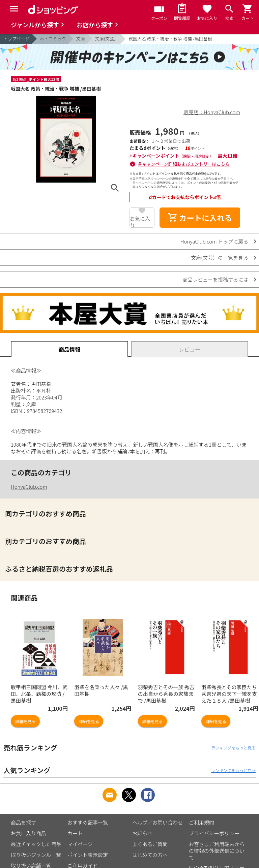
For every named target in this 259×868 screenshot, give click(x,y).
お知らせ (142, 833)
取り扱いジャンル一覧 (36, 855)
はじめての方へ (150, 855)
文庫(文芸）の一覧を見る (220, 258)
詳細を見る (25, 721)
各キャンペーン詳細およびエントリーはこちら (184, 164)
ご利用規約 (202, 822)
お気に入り (140, 221)
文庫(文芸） (107, 39)
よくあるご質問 (150, 844)
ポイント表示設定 (88, 855)
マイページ (80, 844)
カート (75, 833)
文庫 (81, 39)
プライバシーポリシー (214, 833)
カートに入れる (200, 218)
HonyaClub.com (29, 487)
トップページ (17, 39)
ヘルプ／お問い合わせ (157, 822)
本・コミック (53, 39)
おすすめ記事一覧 (88, 822)
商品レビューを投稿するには (215, 279)
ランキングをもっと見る (233, 748)
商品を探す (23, 822)
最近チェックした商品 (36, 844)
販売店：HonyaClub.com (212, 112)
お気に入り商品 (28, 833)
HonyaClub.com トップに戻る (214, 241)
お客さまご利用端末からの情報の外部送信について (217, 851)
